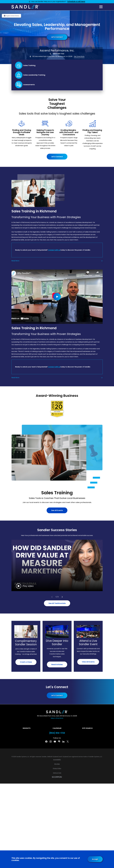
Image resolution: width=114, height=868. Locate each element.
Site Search (87, 728)
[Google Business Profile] (59, 742)
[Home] (25, 7)
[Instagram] (51, 742)
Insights (27, 728)
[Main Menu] (101, 7)
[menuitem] (57, 760)
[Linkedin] (63, 742)
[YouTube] (55, 742)
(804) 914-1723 (58, 54)
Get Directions (79, 56)
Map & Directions (57, 718)
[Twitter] (68, 742)
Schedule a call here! (76, 2)
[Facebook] (46, 742)
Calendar (57, 728)
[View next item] (62, 597)
